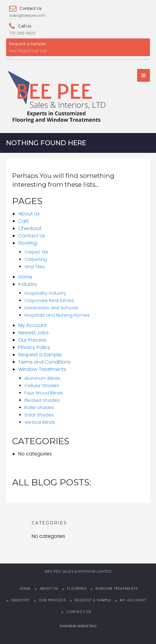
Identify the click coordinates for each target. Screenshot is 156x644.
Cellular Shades (42, 386)
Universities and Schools (51, 308)
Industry (28, 284)
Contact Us (25, 8)
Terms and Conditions (44, 362)
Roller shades (39, 408)
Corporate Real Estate (49, 300)
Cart (23, 221)
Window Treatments (42, 369)
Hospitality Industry (45, 293)
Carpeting (36, 259)
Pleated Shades (42, 400)
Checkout (30, 228)
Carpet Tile (36, 252)
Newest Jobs (34, 333)
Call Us (20, 26)
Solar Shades (39, 415)
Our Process (32, 340)
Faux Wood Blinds (44, 393)
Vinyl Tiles (35, 267)
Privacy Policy (34, 347)
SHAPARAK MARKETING (78, 626)
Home (25, 277)
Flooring (28, 243)
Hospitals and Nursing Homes (57, 315)
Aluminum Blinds (42, 378)
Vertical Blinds (40, 422)
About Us (29, 214)
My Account (32, 325)
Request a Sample (27, 44)
